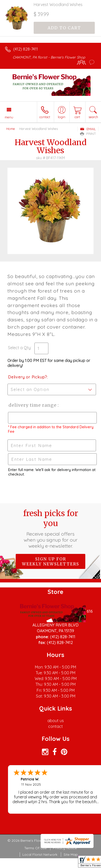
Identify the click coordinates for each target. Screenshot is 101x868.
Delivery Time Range (33, 405)
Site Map (71, 854)
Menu (9, 117)
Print (88, 134)
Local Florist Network (40, 854)
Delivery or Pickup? (28, 377)
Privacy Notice (65, 848)
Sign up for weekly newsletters (50, 561)
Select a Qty (19, 348)
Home (11, 129)
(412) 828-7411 (26, 49)
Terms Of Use (35, 848)
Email (88, 129)
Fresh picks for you (51, 529)
